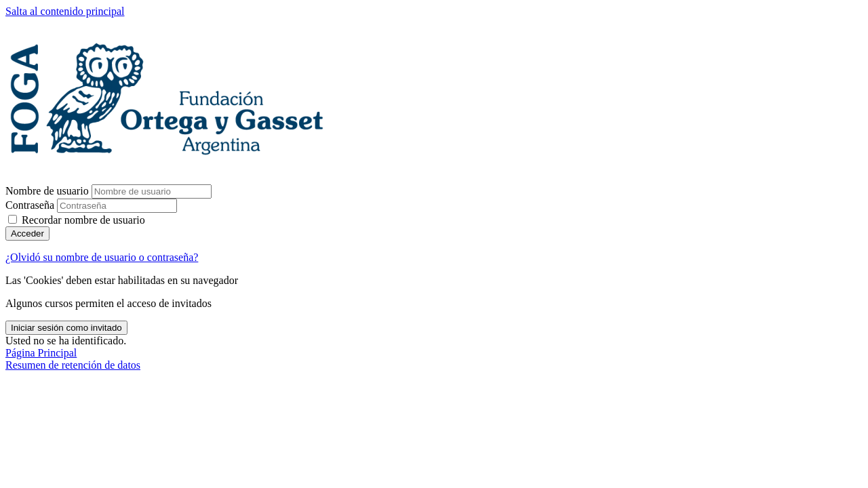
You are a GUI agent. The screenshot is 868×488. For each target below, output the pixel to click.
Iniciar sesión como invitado (66, 328)
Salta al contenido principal (65, 11)
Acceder (27, 233)
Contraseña (30, 205)
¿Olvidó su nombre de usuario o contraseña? (102, 257)
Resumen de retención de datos (73, 365)
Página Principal (41, 353)
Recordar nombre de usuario (83, 220)
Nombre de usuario (48, 191)
